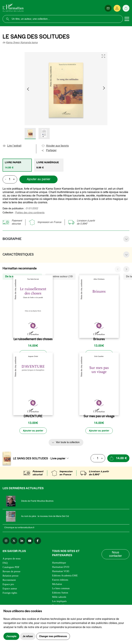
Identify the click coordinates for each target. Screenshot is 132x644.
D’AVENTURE (33, 416)
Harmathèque (59, 563)
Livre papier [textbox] (58, 459)
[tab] (17, 165)
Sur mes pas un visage (99, 416)
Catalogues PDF (11, 567)
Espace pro (8, 585)
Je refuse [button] (28, 636)
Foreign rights (10, 593)
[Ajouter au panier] (33, 354)
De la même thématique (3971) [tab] (99, 277)
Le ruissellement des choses (33, 339)
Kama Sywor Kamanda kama (22, 43)
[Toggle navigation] (127, 19)
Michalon (57, 584)
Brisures (99, 339)
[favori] (51, 332)
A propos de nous (12, 559)
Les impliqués (59, 602)
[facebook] (38, 541)
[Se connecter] (117, 8)
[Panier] (126, 8)
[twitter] (14, 541)
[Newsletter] (108, 8)
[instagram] (6, 541)
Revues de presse (11, 572)
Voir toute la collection (68, 443)
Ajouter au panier (39, 179)
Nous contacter (115, 555)
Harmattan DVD (61, 567)
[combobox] (61, 459)
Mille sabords (59, 597)
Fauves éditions (60, 580)
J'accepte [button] (11, 636)
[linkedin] (22, 541)
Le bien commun (61, 589)
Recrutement (9, 580)
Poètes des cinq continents (30, 213)
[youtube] (30, 541)
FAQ (5, 563)
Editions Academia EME (65, 576)
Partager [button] (49, 151)
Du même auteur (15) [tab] (60, 277)
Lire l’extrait (12, 146)
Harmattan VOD (61, 572)
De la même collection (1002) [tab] (22, 277)
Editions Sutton (60, 593)
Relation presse (10, 576)
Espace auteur (10, 589)
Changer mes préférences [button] (53, 636)
